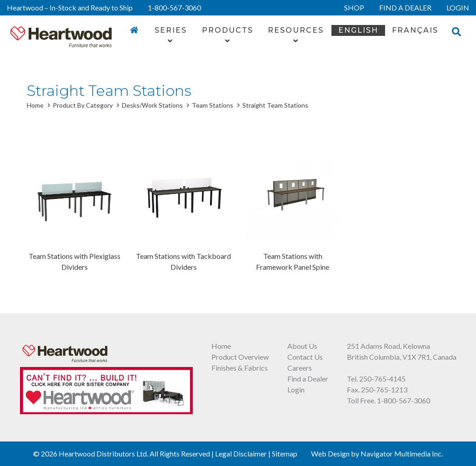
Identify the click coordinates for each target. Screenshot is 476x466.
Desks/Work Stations (152, 105)
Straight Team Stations (275, 105)
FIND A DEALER (405, 7)
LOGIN (458, 7)
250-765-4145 (382, 379)
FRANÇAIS (415, 30)
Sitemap (285, 454)
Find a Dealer (308, 379)
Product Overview (240, 357)
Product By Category (83, 105)
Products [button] (228, 35)
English (358, 30)
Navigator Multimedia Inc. (402, 454)
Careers (300, 368)
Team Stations (213, 105)
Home (35, 105)
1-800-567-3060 (174, 7)
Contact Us (305, 357)
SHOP (354, 7)
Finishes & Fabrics (240, 368)
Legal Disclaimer (241, 454)
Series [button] (171, 35)
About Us (302, 346)
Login (296, 389)
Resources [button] (296, 35)
